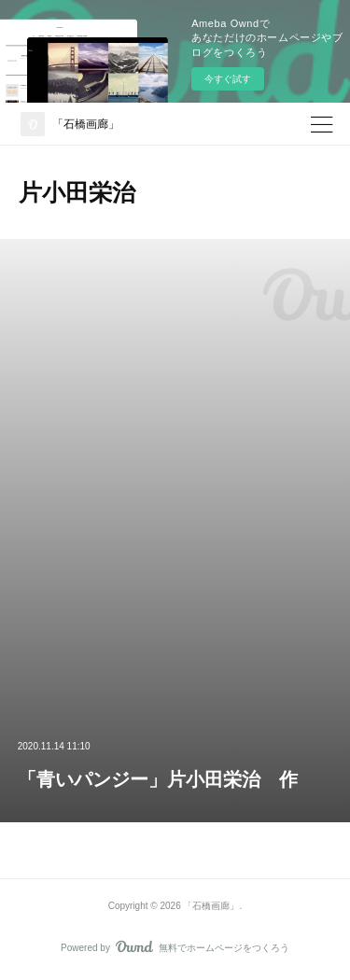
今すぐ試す (228, 79)
